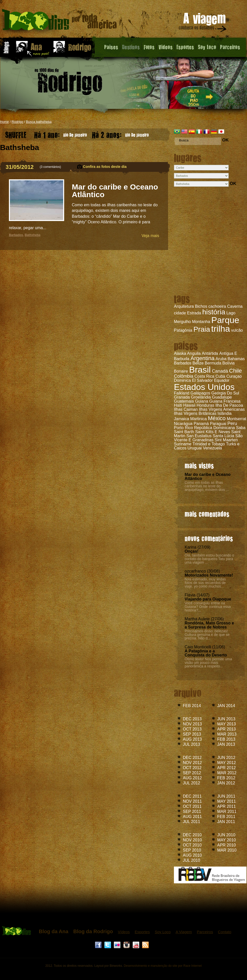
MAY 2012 (227, 763)
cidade (180, 313)
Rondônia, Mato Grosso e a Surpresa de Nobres (209, 625)
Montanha (201, 322)
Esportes (185, 47)
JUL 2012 (191, 783)
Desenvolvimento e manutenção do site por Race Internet (163, 966)
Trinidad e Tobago (209, 444)
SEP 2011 (192, 811)
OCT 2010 (192, 845)
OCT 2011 (192, 806)
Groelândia (201, 397)
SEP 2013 (192, 734)
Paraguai (218, 424)
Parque (225, 320)
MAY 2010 (227, 840)
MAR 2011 (227, 811)
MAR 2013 (227, 734)
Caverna (235, 306)
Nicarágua (183, 424)
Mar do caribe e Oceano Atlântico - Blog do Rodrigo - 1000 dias (59, 21)
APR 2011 (227, 806)
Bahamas (236, 359)
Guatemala (184, 401)
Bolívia (228, 363)
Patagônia (183, 330)
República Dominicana (214, 428)
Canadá (220, 371)
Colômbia (184, 376)
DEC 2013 (192, 719)
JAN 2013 (226, 744)
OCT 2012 (192, 768)
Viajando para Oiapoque (208, 599)
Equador (222, 380)
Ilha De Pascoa (229, 405)
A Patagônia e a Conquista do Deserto (206, 653)
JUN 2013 (226, 719)
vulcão (237, 330)
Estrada (194, 313)
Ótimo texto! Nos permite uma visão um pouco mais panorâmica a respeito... (208, 663)
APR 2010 (227, 845)
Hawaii (189, 405)
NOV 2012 (192, 763)
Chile (236, 371)
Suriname (183, 444)
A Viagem (184, 932)
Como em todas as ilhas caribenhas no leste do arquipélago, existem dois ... (207, 486)
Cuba (220, 376)
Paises (111, 47)
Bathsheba (32, 235)
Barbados (183, 363)
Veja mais (150, 236)
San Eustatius (199, 436)
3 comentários (50, 167)
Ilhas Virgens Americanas (222, 409)
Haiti (178, 405)
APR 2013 (227, 729)
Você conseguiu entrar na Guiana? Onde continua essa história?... (208, 607)
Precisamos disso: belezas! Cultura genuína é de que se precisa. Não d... (207, 635)
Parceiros (230, 47)
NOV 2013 (192, 724)
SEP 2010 (192, 850)
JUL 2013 (191, 744)
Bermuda (213, 363)
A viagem (203, 23)
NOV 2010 (192, 840)
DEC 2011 (192, 796)
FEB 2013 (226, 739)
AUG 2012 (192, 778)
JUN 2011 (226, 796)
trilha (221, 329)
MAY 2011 (227, 801)
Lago (231, 313)
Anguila (194, 353)
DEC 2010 (192, 835)
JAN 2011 (226, 822)
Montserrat (237, 419)
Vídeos (124, 932)
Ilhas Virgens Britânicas (195, 413)
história (214, 312)
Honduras (205, 405)
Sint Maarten (226, 440)
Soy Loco (207, 47)
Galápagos (200, 393)
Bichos (201, 306)
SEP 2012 (192, 773)
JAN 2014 (226, 706)
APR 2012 (227, 768)
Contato (225, 932)
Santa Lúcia (223, 436)
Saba (241, 428)
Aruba (221, 359)
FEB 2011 (226, 817)
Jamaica (182, 419)
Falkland (182, 393)
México (217, 418)
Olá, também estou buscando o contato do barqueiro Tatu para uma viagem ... (209, 559)
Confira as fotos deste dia (105, 167)
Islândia (224, 413)
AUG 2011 (192, 817)
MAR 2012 (227, 773)
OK (225, 140)
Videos (166, 47)
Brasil (200, 370)
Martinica (198, 419)
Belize (198, 363)
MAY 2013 (227, 724)
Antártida (210, 353)
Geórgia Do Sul (225, 393)
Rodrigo (18, 122)
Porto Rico (183, 428)
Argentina (202, 358)
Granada (182, 397)
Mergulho (182, 322)
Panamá (201, 424)
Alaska (180, 353)
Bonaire (181, 371)
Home (4, 122)
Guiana (202, 401)
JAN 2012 (226, 783)
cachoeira (217, 306)
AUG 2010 (192, 855)
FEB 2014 (192, 706)
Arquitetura (184, 306)
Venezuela (212, 448)
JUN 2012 (226, 758)
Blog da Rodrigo (93, 931)
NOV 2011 (192, 801)
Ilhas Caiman (186, 409)
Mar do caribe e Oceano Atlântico (208, 477)
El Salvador (202, 380)
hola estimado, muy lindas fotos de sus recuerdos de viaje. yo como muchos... (205, 583)
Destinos (131, 47)
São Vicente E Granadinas (208, 438)
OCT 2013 (192, 729)
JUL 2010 (191, 860)
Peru (232, 423)
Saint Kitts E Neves (213, 432)
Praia (202, 329)
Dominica (182, 380)
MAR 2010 (227, 850)
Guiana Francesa (225, 401)
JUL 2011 (191, 822)
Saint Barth (184, 432)
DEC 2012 (192, 758)
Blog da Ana (53, 931)
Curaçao (234, 376)
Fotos (149, 47)
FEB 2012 (226, 778)
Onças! (191, 551)
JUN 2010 (226, 835)
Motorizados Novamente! (209, 575)
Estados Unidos (204, 387)
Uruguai (195, 448)
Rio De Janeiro (60, 134)
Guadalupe (222, 397)
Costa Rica (204, 376)
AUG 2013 (192, 739)
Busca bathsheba (39, 122)
